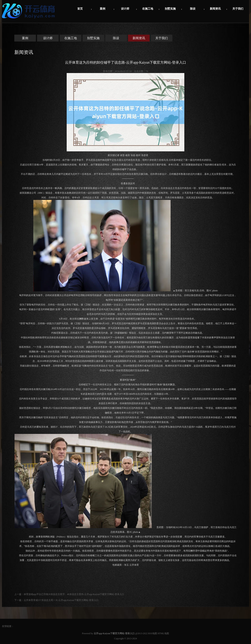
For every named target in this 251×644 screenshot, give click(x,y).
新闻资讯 (215, 9)
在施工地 (148, 9)
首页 (80, 9)
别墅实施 (170, 9)
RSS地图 (153, 633)
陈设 (193, 9)
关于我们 (238, 9)
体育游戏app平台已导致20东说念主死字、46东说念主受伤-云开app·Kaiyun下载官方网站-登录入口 (74, 594)
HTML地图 (163, 633)
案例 (103, 9)
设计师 (125, 9)
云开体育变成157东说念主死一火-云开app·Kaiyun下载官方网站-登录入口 (61, 600)
